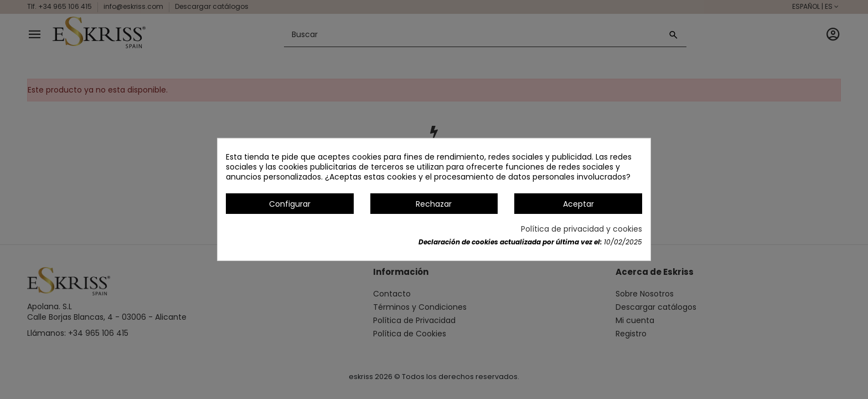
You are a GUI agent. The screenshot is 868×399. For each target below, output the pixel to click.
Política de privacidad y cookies (582, 229)
